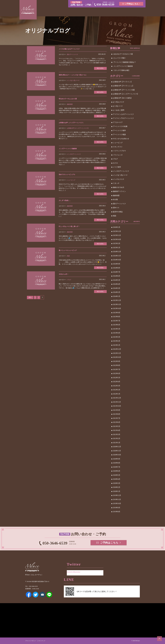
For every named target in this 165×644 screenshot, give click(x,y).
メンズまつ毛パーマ (73, 81)
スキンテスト (118, 147)
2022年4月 (117, 382)
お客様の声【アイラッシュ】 (123, 86)
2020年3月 (117, 483)
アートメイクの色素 (120, 126)
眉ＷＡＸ (116, 208)
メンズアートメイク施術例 (70, 150)
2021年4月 (117, 430)
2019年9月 (117, 508)
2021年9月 (117, 410)
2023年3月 (117, 337)
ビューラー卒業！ (120, 58)
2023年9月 (117, 313)
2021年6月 (117, 422)
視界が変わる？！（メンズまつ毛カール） (76, 75)
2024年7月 (117, 272)
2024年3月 (117, 288)
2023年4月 (117, 333)
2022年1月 (117, 394)
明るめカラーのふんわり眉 (70, 100)
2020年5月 (117, 475)
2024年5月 (117, 280)
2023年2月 (117, 341)
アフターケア (118, 122)
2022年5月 (117, 378)
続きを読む (100, 68)
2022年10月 (117, 357)
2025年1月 (117, 248)
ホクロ (115, 163)
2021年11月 (117, 402)
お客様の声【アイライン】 (123, 82)
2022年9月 (117, 361)
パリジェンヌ (118, 155)
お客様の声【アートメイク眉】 (124, 90)
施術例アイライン (119, 191)
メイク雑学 (117, 167)
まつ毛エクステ (119, 102)
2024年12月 (117, 252)
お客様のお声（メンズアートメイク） (74, 124)
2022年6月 (117, 374)
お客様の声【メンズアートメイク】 (78, 130)
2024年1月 (117, 296)
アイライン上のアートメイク (123, 114)
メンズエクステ (119, 179)
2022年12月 (117, 349)
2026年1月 (117, 227)
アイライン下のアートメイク (123, 118)
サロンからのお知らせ (121, 139)
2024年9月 (117, 264)
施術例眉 (70, 105)
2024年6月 (117, 276)
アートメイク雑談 (119, 135)
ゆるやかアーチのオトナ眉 (123, 54)
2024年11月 (117, 256)
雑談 (68, 259)
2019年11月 (117, 500)
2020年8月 (117, 463)
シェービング (71, 182)
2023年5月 (117, 329)
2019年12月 (117, 495)
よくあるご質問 (119, 110)
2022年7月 (117, 369)
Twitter (36, 595)
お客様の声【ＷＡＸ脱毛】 (123, 98)
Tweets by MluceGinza (75, 570)
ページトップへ (159, 638)
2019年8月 (117, 512)
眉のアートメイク (73, 54)
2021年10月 (117, 406)
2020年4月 (117, 479)
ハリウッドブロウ (119, 151)
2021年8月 (117, 414)
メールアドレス (42, 595)
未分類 (115, 200)
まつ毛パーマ (118, 106)
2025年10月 (117, 239)
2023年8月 (117, 317)
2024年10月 (117, 260)
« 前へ (30, 302)
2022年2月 (117, 390)
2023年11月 (117, 304)
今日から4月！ (65, 278)
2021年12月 (117, 398)
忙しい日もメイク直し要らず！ (72, 229)
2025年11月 (117, 235)
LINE (49, 595)
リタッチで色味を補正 (121, 70)
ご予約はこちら (132, 3)
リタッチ (116, 183)
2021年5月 (117, 426)
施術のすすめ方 (119, 187)
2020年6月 (117, 471)
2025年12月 (117, 231)
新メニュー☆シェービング (70, 254)
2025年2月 (117, 243)
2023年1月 (117, 345)
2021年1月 (117, 443)
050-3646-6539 (105, 5)
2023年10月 (117, 308)
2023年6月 (117, 325)
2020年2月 (117, 487)
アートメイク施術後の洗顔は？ (125, 62)
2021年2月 (117, 439)
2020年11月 (117, 451)
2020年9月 (117, 459)
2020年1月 (117, 491)
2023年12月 (117, 300)
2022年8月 (117, 365)
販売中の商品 (118, 212)
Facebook (29, 595)
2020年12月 (117, 447)
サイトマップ (45, 641)
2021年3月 (117, 435)
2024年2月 (117, 292)
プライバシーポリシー (32, 641)
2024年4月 (117, 284)
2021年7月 (117, 418)
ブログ (69, 284)
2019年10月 (117, 504)
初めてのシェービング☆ (69, 177)
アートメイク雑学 (119, 131)
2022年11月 (117, 353)
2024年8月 (117, 268)
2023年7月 (117, 321)
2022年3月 (117, 386)
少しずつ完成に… (66, 203)
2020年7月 (117, 467)
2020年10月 (117, 455)
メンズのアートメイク (74, 156)
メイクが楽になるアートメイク (72, 49)
